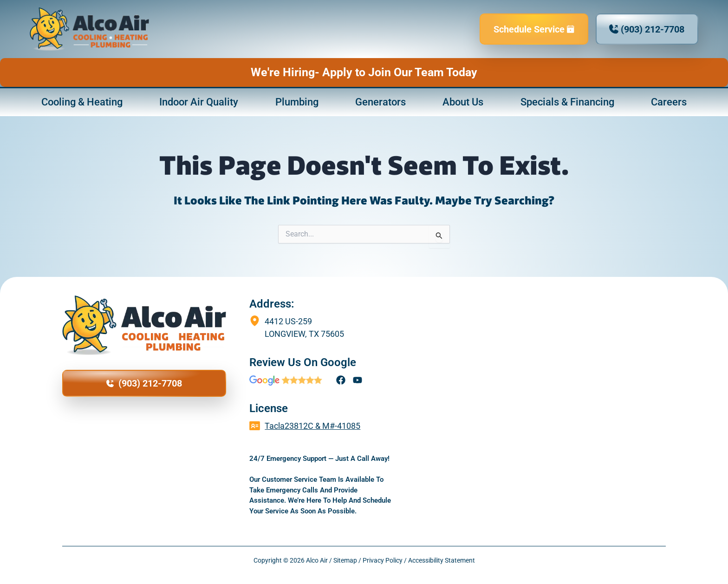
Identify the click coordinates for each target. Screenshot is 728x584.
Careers (669, 103)
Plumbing (297, 103)
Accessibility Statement (442, 560)
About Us (463, 103)
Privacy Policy (383, 560)
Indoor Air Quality (199, 103)
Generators (380, 103)
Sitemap (345, 560)
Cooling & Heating (82, 103)
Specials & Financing (567, 103)
